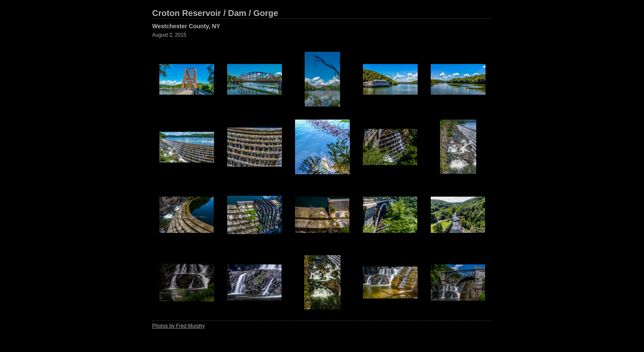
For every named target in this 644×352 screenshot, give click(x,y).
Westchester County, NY (186, 26)
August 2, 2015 (169, 35)
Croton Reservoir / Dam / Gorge (215, 13)
